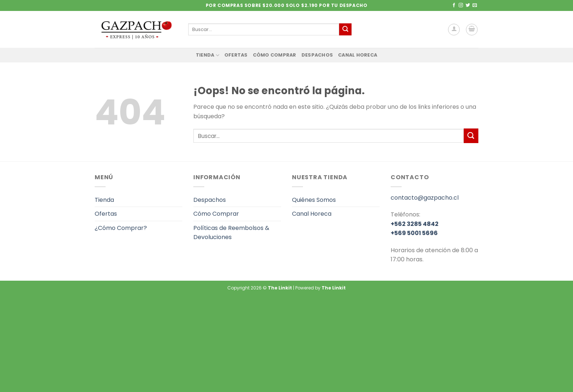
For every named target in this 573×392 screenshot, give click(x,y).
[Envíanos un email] (475, 5)
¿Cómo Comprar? (121, 228)
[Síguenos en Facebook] (454, 5)
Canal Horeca (358, 55)
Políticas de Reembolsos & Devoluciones (231, 233)
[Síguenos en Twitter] (468, 5)
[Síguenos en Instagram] (461, 5)
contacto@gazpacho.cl (425, 198)
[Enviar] (345, 30)
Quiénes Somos (314, 200)
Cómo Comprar (275, 55)
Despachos (317, 55)
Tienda (208, 55)
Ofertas (236, 55)
